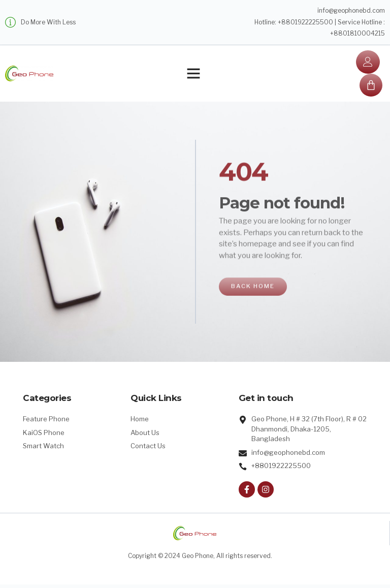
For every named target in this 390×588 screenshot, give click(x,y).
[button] (193, 75)
